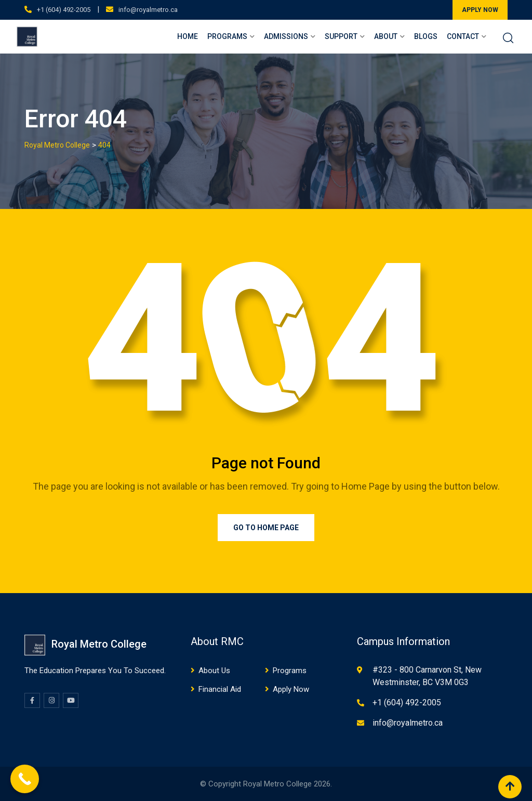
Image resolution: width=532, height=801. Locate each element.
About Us (214, 671)
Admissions (286, 36)
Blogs (426, 36)
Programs (227, 36)
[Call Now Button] (25, 779)
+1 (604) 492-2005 (64, 10)
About (386, 36)
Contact (463, 36)
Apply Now (291, 689)
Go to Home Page (266, 528)
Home (188, 36)
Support (341, 36)
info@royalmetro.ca (148, 10)
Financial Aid (220, 689)
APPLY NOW (480, 10)
